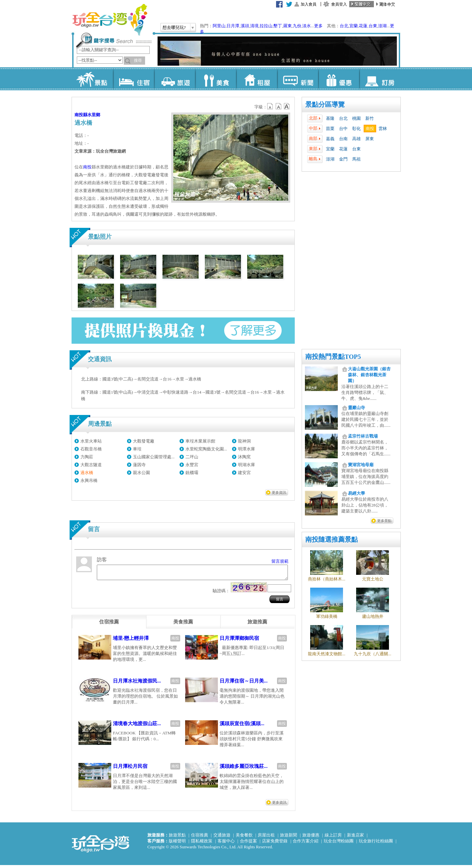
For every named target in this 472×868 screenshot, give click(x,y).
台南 (343, 139)
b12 (270, 106)
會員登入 (339, 4)
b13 (279, 106)
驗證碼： (221, 594)
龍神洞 (244, 441)
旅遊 (174, 79)
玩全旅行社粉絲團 (376, 844)
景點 (92, 79)
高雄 (356, 139)
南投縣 (81, 115)
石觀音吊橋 (91, 449)
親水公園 (141, 473)
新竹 (370, 118)
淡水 (307, 26)
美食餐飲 (244, 838)
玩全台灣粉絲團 (339, 844)
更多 (318, 26)
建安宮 (244, 473)
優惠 (339, 79)
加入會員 (309, 4)
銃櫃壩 (192, 473)
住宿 (133, 79)
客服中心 (226, 844)
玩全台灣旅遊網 (110, 20)
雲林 (383, 129)
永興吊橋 (89, 480)
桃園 (356, 118)
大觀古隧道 (91, 465)
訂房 (380, 79)
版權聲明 (177, 844)
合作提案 (248, 844)
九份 (297, 26)
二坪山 (192, 457)
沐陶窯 (244, 457)
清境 (254, 26)
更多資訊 (279, 492)
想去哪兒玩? (174, 27)
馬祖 (356, 159)
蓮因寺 (139, 465)
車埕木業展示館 (200, 441)
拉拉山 (266, 26)
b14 (287, 106)
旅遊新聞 (289, 838)
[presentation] (109, 625)
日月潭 (233, 26)
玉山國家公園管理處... (154, 457)
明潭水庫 (247, 449)
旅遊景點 (177, 838)
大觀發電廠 (144, 441)
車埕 (137, 449)
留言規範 (280, 561)
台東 (373, 26)
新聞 (298, 79)
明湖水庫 (247, 465)
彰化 (356, 129)
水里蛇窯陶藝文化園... (206, 449)
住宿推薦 (200, 838)
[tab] (109, 625)
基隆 (330, 118)
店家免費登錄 (275, 844)
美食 (215, 79)
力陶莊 (87, 457)
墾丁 (278, 26)
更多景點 (384, 521)
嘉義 (330, 139)
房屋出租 (266, 838)
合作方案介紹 (306, 844)
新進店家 (355, 838)
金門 (343, 159)
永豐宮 (192, 465)
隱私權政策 (202, 844)
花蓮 (363, 26)
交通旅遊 (222, 838)
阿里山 (219, 26)
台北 (344, 26)
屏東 (370, 139)
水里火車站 (91, 441)
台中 (343, 129)
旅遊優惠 (311, 838)
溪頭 (245, 26)
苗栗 (330, 129)
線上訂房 (333, 838)
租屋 (257, 79)
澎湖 (382, 26)
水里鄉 (94, 115)
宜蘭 (354, 26)
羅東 (288, 26)
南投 (370, 129)
